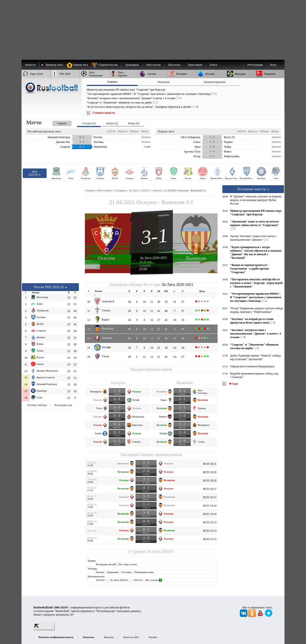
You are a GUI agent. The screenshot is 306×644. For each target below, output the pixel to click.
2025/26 (111, 131)
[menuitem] (107, 65)
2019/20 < (101, 580)
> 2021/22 (137, 580)
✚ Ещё (233, 384)
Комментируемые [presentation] (215, 82)
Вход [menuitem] (273, 65)
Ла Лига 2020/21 (161, 551)
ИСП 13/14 (210, 506)
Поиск (213, 65)
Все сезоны (154, 580)
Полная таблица (37, 405)
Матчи (145, 131)
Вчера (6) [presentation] (134, 123)
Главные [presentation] (112, 82)
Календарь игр (63, 405)
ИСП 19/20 (210, 472)
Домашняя (113, 572)
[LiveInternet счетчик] (44, 629)
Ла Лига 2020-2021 (153, 258)
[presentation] (57, 122)
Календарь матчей (106, 564)
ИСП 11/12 (210, 539)
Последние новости (253, 189)
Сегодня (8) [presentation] (89, 123)
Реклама (153, 637)
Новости (123, 131)
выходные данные (129, 611)
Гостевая (126, 572)
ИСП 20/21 (210, 464)
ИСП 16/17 (210, 489)
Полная (100, 572)
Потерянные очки (144, 572)
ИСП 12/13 (210, 522)
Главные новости (104, 113)
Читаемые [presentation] (163, 82)
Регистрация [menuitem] (255, 65)
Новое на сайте (131, 637)
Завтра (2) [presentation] (112, 123)
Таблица (134, 131)
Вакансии (109, 637)
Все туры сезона (128, 564)
